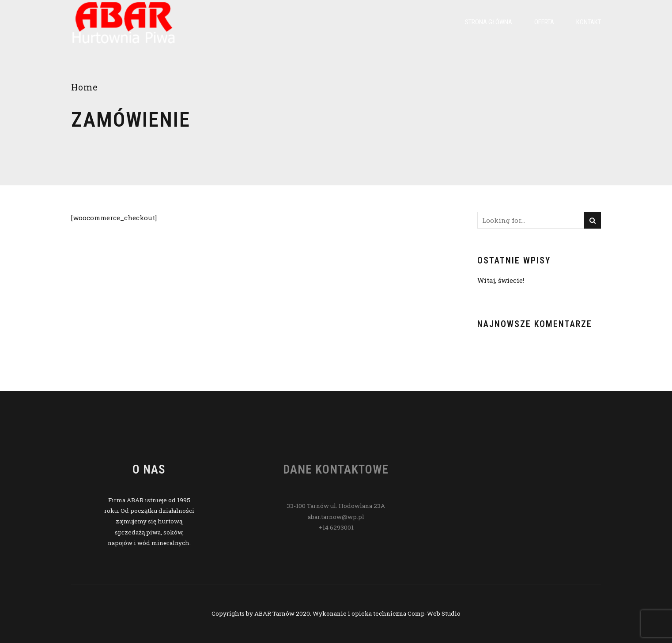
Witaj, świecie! (501, 280)
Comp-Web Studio (434, 613)
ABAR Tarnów (274, 613)
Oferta (544, 22)
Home (85, 87)
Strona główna (489, 22)
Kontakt (589, 22)
